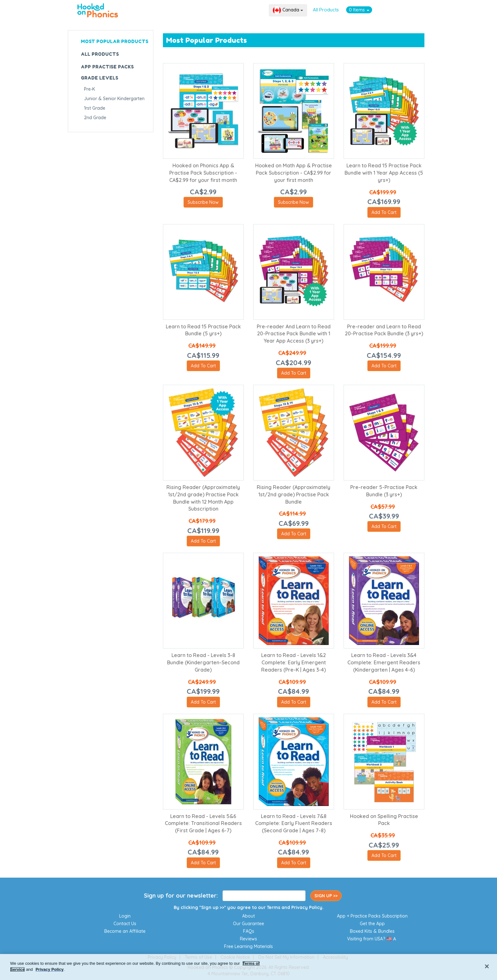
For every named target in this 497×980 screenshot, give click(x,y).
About (248, 916)
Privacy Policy (307, 907)
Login (125, 916)
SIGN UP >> (326, 896)
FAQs (249, 931)
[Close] (487, 966)
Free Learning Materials (248, 946)
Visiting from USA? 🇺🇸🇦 (372, 939)
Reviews (248, 939)
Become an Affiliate (125, 931)
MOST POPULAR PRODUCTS (115, 41)
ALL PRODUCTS (100, 54)
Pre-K (90, 89)
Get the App (372, 924)
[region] (248, 967)
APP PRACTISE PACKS (107, 67)
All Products (326, 10)
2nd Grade (95, 118)
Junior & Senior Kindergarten (114, 99)
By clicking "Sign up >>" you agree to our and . (249, 907)
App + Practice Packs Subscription (372, 916)
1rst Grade (95, 108)
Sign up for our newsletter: (181, 896)
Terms (274, 907)
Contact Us (125, 924)
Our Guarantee (248, 924)
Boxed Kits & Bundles (372, 931)
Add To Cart (384, 212)
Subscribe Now (203, 202)
